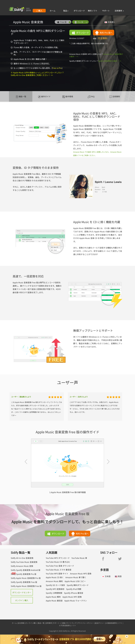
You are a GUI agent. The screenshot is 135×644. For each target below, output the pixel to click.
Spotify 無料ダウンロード (78, 585)
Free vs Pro (57, 68)
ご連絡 (63, 623)
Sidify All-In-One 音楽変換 (22, 558)
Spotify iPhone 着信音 (74, 593)
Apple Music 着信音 (54, 601)
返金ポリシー (100, 623)
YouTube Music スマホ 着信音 (59, 570)
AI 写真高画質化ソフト (68, 625)
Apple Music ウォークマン (76, 601)
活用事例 (119, 11)
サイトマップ (71, 623)
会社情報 (21, 623)
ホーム (53, 11)
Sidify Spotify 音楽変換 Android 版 (26, 570)
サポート (106, 11)
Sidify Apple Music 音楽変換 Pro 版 (26, 578)
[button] (25, 466)
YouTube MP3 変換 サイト (57, 574)
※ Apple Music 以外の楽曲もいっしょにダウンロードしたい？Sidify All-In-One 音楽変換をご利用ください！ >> (37, 74)
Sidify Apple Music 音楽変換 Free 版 (26, 586)
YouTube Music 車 (79, 558)
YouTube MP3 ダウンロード (58, 558)
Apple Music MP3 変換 (72, 597)
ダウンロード (79, 11)
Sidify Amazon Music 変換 (22, 566)
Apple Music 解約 (53, 597)
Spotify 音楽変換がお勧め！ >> (110, 61)
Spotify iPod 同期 (74, 589)
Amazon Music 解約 (54, 581)
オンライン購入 (22, 600)
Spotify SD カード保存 (55, 585)
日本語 (110, 22)
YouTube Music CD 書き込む (58, 562)
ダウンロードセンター (22, 592)
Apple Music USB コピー (75, 581)
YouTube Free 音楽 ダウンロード (60, 566)
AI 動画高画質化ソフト (114, 623)
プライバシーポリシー (86, 623)
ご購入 (39, 11)
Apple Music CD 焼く (55, 577)
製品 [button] (66, 11)
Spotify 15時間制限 (54, 593)
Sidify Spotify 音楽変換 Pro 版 (24, 574)
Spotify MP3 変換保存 (55, 589)
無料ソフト (93, 11)
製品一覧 (41, 623)
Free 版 (64, 22)
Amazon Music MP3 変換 (81, 574)
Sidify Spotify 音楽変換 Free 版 (24, 582)
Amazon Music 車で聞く (76, 577)
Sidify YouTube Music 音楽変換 (24, 562)
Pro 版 (81, 22)
